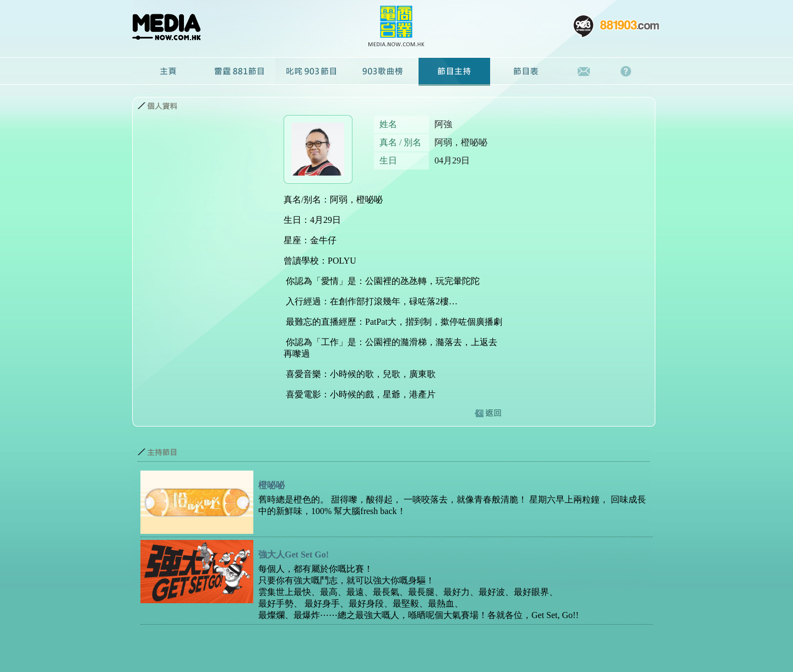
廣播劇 (383, 72)
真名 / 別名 (400, 142)
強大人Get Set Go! (294, 554)
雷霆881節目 (240, 72)
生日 (388, 160)
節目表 (526, 72)
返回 (488, 413)
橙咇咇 (271, 485)
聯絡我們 (584, 72)
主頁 (168, 72)
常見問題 (629, 72)
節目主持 (454, 72)
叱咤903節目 (311, 72)
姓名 (388, 124)
